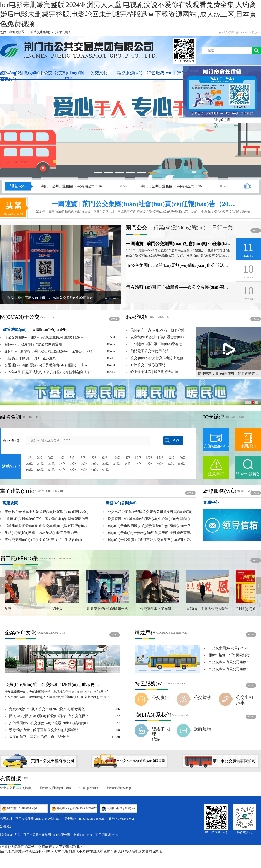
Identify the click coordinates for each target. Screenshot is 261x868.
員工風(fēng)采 (19, 558)
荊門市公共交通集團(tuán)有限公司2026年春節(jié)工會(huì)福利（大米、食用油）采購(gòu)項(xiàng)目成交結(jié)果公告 (174, 186)
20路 (30, 464)
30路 (95, 464)
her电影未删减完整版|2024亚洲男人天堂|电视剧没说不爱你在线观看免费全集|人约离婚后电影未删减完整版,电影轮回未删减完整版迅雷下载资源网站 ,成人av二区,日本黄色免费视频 (128, 14)
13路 (149, 458)
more (256, 230)
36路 (138, 464)
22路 (51, 464)
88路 (73, 470)
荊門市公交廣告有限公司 (234, 761)
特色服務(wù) (160, 73)
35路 (127, 464)
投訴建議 (203, 729)
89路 (84, 470)
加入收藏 (228, 32)
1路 (29, 458)
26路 (62, 464)
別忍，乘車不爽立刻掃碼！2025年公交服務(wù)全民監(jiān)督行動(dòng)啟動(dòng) (53, 298)
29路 (84, 464)
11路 (127, 458)
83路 (62, 470)
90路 (95, 470)
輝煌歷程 (145, 633)
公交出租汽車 (245, 700)
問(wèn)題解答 (248, 474)
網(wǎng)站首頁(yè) (11, 76)
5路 (72, 458)
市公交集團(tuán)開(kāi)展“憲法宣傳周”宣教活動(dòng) (44, 337)
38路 (149, 464)
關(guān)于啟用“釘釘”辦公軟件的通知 (31, 344)
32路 (106, 464)
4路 (61, 458)
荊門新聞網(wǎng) (119, 788)
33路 (117, 464)
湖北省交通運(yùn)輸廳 (16, 788)
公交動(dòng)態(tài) (69, 75)
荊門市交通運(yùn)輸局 (55, 788)
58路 (171, 464)
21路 (41, 464)
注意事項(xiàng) (216, 478)
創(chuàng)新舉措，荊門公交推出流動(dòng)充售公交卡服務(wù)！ (48, 351)
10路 (117, 458)
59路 (182, 464)
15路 (160, 458)
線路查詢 (11, 417)
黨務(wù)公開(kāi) (121, 503)
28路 (73, 464)
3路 (51, 458)
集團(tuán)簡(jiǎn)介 (49, 330)
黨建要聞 (10, 503)
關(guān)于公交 (38, 73)
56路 (160, 464)
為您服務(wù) (129, 73)
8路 (94, 458)
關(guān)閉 (222, 120)
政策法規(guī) (15, 330)
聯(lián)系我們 (153, 715)
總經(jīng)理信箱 (161, 734)
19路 (182, 458)
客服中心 (211, 502)
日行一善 (222, 228)
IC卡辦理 (214, 417)
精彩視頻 (137, 317)
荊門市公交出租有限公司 (53, 761)
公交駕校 (203, 697)
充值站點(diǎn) (216, 446)
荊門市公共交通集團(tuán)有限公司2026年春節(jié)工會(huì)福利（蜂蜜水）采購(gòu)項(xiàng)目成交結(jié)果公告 (74, 186)
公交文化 (99, 73)
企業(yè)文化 (20, 633)
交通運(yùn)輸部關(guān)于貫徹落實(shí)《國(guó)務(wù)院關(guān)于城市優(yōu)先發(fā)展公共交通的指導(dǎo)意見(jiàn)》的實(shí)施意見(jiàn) (48, 365)
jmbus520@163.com (92, 819)
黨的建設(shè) (17, 491)
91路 (106, 470)
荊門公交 (137, 228)
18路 (171, 458)
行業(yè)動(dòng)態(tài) (179, 228)
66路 (30, 470)
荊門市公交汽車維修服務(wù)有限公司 (138, 761)
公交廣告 (160, 697)
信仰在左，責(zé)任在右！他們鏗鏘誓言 (228, 373)
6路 (83, 458)
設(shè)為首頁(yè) (248, 32)
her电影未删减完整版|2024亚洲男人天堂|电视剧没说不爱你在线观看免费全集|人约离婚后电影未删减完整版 (81, 851)
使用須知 (248, 446)
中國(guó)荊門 (89, 788)
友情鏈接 (11, 778)
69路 (51, 470)
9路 (105, 458)
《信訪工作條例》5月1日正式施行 (28, 358)
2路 (40, 458)
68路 (41, 470)
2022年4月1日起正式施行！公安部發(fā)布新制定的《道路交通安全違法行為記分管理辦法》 (48, 372)
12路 (138, 458)
